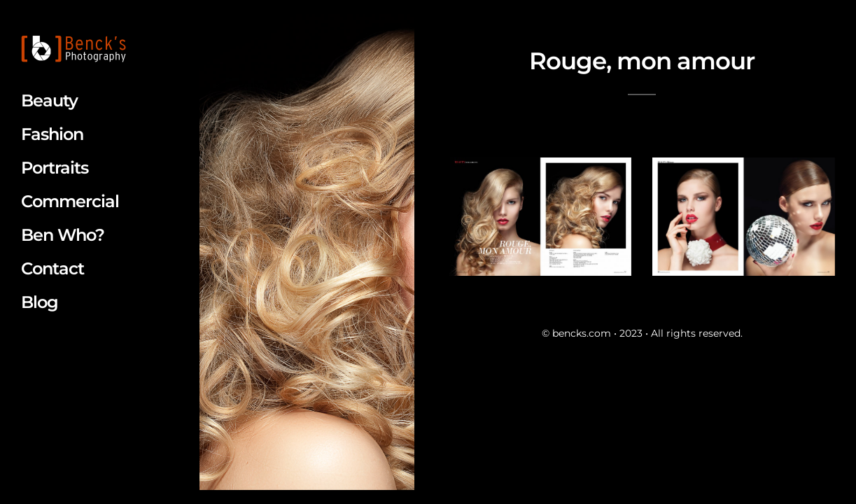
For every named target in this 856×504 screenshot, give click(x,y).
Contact (52, 268)
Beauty (49, 100)
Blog (40, 302)
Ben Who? (63, 235)
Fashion (52, 134)
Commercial (70, 201)
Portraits (55, 168)
